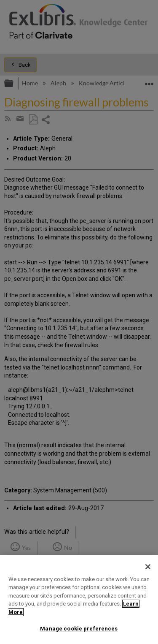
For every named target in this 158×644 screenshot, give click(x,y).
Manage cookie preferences (79, 629)
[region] (79, 599)
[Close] (148, 567)
